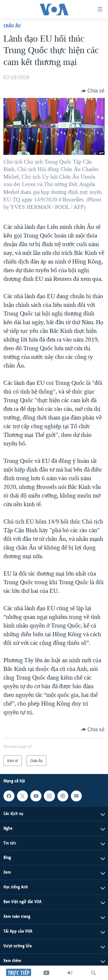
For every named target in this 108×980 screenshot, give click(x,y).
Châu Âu (12, 26)
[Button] (93, 91)
